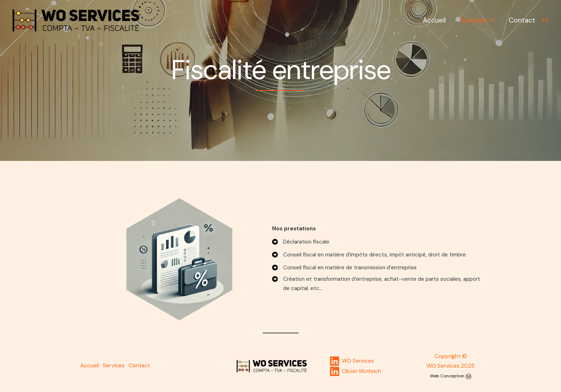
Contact (522, 20)
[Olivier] (355, 371)
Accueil (436, 20)
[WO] (352, 361)
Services (478, 20)
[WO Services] (76, 20)
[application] (492, 20)
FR (545, 20)
